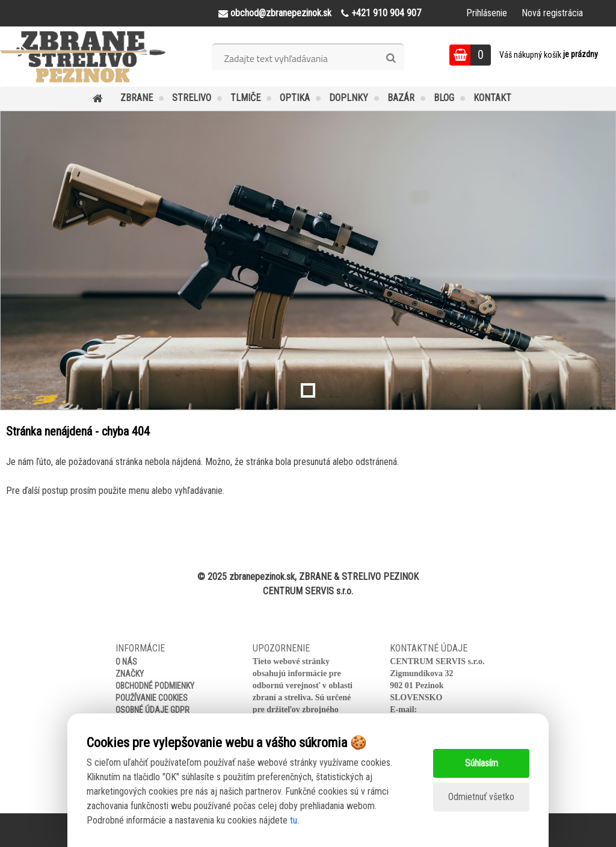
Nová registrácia (552, 13)
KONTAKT (492, 98)
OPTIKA (295, 98)
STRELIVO (192, 98)
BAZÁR (401, 98)
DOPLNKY (349, 98)
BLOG (444, 98)
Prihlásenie (487, 13)
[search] (391, 58)
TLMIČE (245, 98)
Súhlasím (482, 763)
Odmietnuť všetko (481, 797)
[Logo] (83, 57)
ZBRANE (137, 98)
